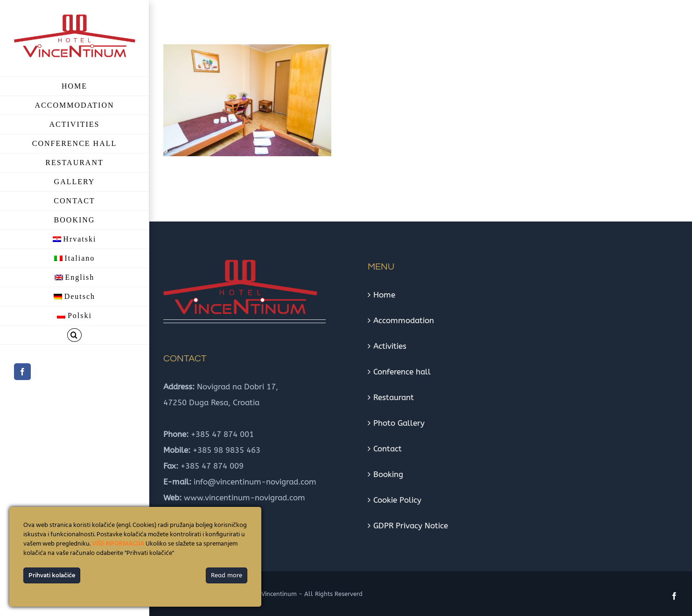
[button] (74, 335)
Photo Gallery (399, 423)
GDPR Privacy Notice (411, 526)
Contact (388, 449)
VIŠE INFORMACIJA (118, 544)
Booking (388, 474)
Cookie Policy (397, 500)
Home (384, 295)
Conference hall (402, 372)
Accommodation (404, 320)
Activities (390, 346)
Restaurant (394, 397)
